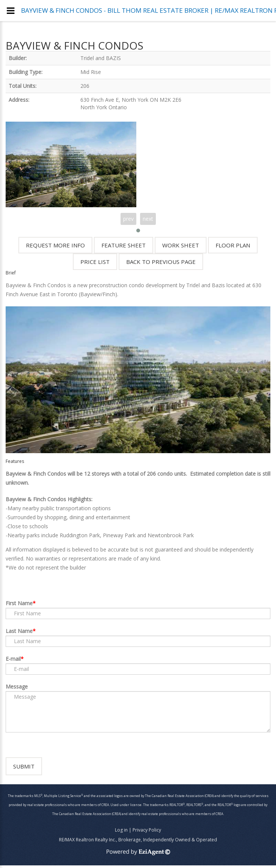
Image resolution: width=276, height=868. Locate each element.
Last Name (19, 631)
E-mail (13, 659)
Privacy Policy (147, 833)
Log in (121, 833)
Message (17, 686)
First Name (19, 603)
